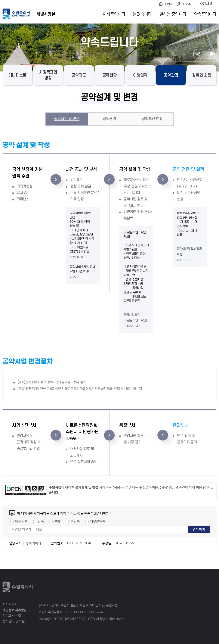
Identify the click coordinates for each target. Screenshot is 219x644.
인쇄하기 (212, 54)
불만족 (75, 521)
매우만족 (21, 521)
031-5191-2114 (93, 612)
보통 (57, 521)
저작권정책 (10, 605)
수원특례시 (18, 587)
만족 (41, 521)
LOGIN (187, 4)
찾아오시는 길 (12, 616)
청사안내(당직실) (14, 621)
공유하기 (198, 54)
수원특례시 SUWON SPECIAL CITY (46, 14)
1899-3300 (72, 612)
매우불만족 (98, 521)
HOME (169, 4)
